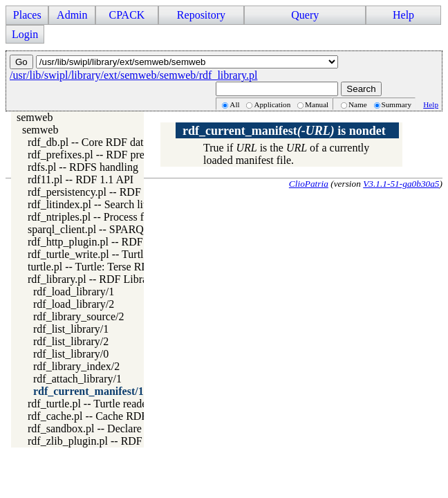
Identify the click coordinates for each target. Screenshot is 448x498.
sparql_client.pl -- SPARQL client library (119, 229)
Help (403, 15)
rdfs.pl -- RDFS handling (83, 167)
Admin (72, 15)
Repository (201, 15)
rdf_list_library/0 (71, 354)
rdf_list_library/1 (71, 329)
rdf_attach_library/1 (77, 379)
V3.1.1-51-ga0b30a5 (401, 184)
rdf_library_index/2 (76, 366)
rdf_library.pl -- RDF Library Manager (113, 279)
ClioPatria (309, 184)
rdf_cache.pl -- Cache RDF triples (103, 416)
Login (25, 34)
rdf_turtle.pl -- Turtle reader (89, 404)
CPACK (127, 15)
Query (305, 15)
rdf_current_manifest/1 (88, 391)
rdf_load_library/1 (74, 292)
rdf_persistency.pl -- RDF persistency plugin (126, 192)
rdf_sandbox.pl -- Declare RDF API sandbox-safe (137, 428)
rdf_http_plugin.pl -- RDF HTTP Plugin (116, 242)
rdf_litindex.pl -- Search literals (97, 204)
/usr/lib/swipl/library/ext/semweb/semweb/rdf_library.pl (133, 75)
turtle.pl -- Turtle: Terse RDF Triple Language (129, 267)
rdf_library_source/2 (79, 316)
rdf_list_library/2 (71, 341)
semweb (35, 117)
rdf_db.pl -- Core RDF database (98, 142)
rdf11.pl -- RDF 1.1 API (81, 179)
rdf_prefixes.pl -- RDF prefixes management (127, 155)
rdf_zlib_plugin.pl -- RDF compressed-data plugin (139, 441)
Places (27, 15)
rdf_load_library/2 (74, 304)
